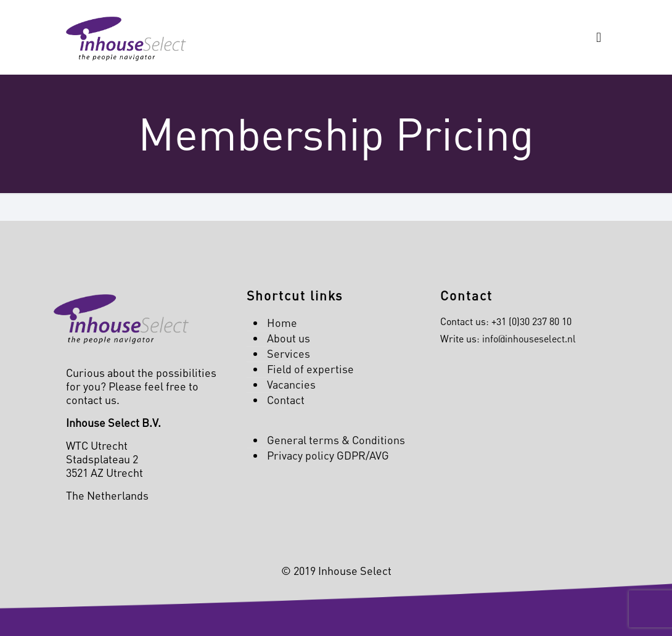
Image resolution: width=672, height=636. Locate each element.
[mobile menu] (599, 37)
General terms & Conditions (336, 440)
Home (282, 323)
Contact (286, 400)
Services (289, 353)
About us (289, 338)
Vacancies (291, 384)
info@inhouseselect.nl (529, 339)
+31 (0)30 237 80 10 (531, 321)
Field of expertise (310, 369)
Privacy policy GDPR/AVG (328, 455)
